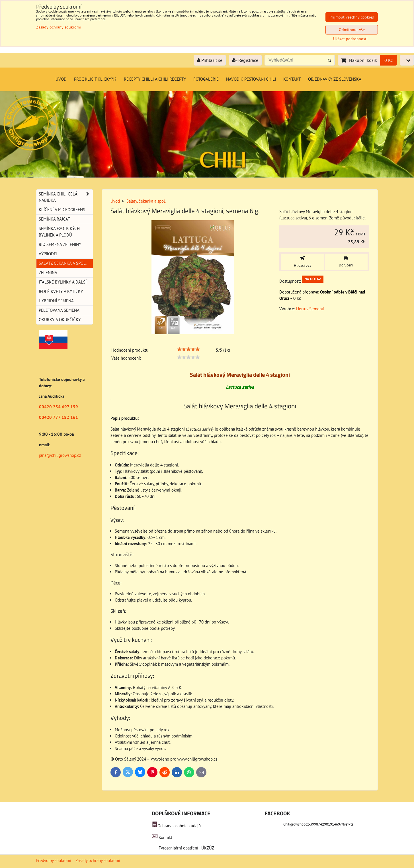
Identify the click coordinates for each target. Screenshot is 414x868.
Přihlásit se (210, 60)
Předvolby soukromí (54, 860)
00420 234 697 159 (59, 407)
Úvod (61, 79)
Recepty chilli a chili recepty (155, 79)
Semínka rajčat (54, 219)
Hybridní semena (56, 301)
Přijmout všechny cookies (352, 17)
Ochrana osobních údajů (179, 826)
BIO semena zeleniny (60, 244)
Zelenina (48, 273)
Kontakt (292, 79)
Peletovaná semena (59, 310)
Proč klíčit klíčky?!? (95, 79)
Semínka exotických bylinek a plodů (59, 232)
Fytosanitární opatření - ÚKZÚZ (186, 848)
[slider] (188, 349)
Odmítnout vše (352, 30)
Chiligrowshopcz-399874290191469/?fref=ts (318, 824)
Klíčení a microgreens (62, 210)
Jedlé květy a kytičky (61, 291)
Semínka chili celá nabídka (66, 197)
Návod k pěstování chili (251, 79)
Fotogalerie (206, 79)
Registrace (245, 60)
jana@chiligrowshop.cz (60, 455)
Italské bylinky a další (63, 282)
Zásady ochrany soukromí (98, 860)
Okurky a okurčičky (60, 320)
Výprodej (48, 254)
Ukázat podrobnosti (350, 39)
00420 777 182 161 (59, 417)
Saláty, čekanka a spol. (63, 263)
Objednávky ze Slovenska (335, 79)
